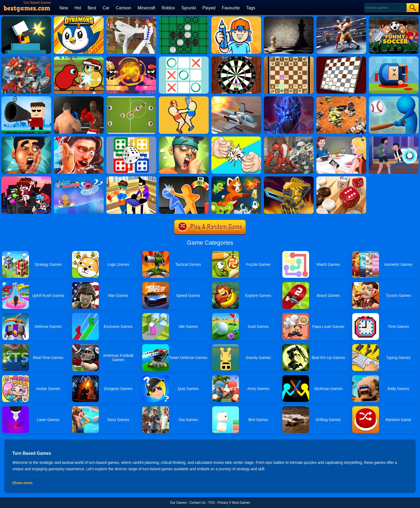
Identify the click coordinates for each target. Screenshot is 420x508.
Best (92, 8)
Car (106, 8)
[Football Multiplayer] (131, 98)
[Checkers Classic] (341, 58)
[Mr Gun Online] (26, 18)
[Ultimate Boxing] (341, 18)
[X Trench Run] (236, 98)
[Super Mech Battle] (289, 178)
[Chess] (289, 18)
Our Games (178, 503)
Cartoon (124, 8)
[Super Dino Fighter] (26, 58)
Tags (251, 8)
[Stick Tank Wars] (131, 58)
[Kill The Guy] (26, 98)
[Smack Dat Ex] (341, 138)
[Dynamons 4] (236, 178)
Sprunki (189, 8)
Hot (78, 8)
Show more (22, 483)
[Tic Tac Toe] (184, 58)
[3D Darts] (236, 58)
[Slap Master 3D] (131, 178)
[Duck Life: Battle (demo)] (79, 58)
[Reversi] (184, 18)
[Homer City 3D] (394, 98)
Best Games (241, 503)
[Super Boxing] (79, 98)
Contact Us (197, 503)
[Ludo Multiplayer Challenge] (131, 138)
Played (209, 8)
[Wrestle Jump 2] (184, 98)
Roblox (168, 8)
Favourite (231, 8)
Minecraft (147, 8)
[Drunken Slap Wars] (184, 178)
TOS (211, 503)
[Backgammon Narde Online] (341, 178)
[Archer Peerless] (79, 178)
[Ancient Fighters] (289, 98)
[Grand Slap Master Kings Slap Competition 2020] (79, 138)
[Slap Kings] (184, 138)
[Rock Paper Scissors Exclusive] (236, 138)
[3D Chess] (289, 58)
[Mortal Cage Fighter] (394, 138)
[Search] (385, 8)
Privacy (223, 503)
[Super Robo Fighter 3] (289, 138)
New (64, 8)
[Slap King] (26, 138)
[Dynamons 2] (79, 18)
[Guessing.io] (236, 18)
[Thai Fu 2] (131, 18)
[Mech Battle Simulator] (341, 98)
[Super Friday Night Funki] (26, 178)
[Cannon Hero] (394, 58)
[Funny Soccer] (394, 18)
